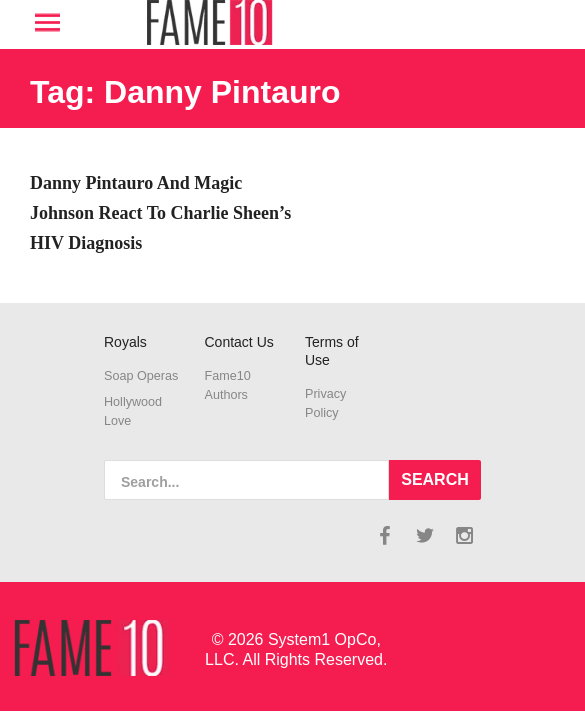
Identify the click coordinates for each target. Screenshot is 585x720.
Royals (125, 342)
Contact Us (239, 342)
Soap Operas (141, 376)
